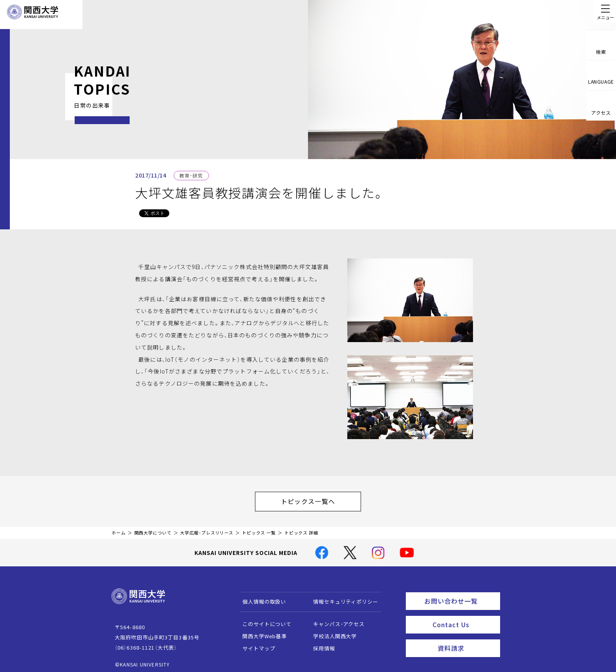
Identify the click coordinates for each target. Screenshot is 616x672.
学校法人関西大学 (331, 632)
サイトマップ (255, 644)
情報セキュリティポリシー (342, 598)
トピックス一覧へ (316, 499)
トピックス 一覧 (259, 529)
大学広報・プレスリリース (207, 529)
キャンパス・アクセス (335, 620)
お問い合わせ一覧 (461, 596)
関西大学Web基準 (261, 632)
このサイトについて (263, 620)
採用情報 (320, 644)
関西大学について (153, 529)
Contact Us (464, 617)
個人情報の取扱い (261, 598)
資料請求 (467, 639)
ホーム (119, 529)
